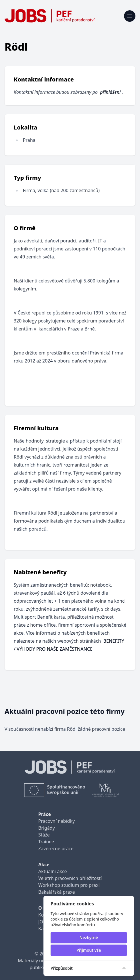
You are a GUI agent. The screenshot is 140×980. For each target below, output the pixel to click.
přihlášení (110, 92)
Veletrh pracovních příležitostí (70, 878)
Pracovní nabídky (57, 821)
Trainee (46, 842)
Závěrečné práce (56, 848)
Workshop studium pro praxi (69, 885)
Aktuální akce (53, 871)
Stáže (44, 835)
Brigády (47, 828)
